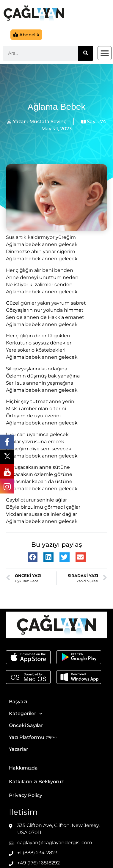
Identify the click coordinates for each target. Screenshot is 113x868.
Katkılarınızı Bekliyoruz (36, 782)
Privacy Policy (26, 795)
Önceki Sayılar (26, 725)
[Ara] (86, 53)
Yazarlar (19, 749)
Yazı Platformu (27, 737)
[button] (105, 53)
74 (103, 122)
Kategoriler (26, 713)
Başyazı (18, 702)
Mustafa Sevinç (48, 122)
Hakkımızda (23, 768)
